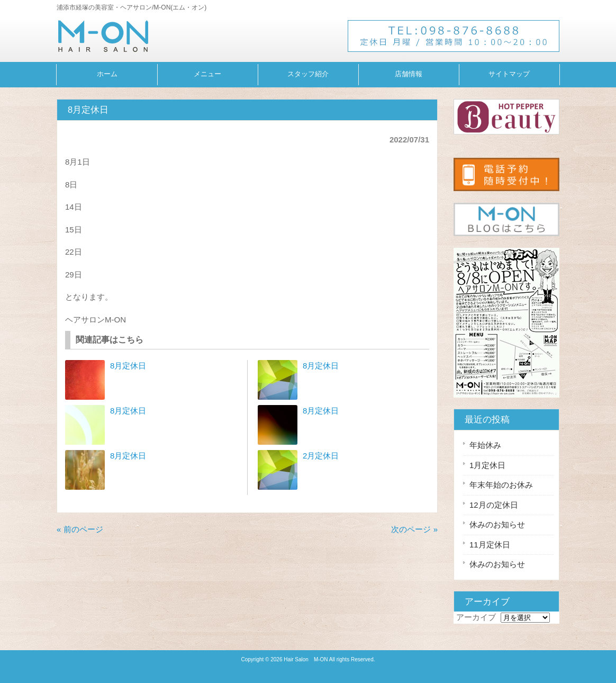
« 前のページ (80, 529)
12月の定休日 (494, 505)
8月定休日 (128, 366)
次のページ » (414, 529)
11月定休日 (490, 545)
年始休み (485, 445)
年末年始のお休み (501, 485)
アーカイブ (476, 617)
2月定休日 (321, 456)
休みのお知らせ (497, 524)
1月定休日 (487, 465)
